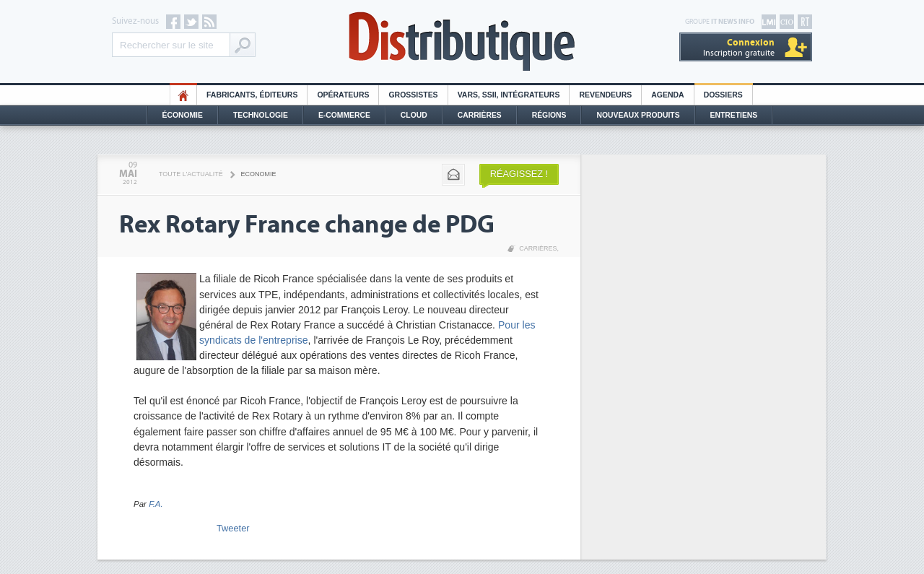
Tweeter (233, 528)
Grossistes (413, 95)
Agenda (667, 95)
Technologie (261, 115)
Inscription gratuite (739, 47)
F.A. (156, 504)
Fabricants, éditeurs (252, 95)
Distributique (462, 42)
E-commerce (344, 115)
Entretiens (734, 115)
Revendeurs (605, 95)
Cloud (414, 115)
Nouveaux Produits (638, 115)
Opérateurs (343, 95)
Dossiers (723, 95)
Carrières (480, 115)
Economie (259, 174)
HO (183, 95)
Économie (183, 115)
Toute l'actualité (191, 174)
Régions (549, 115)
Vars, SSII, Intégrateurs (509, 95)
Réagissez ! (519, 174)
